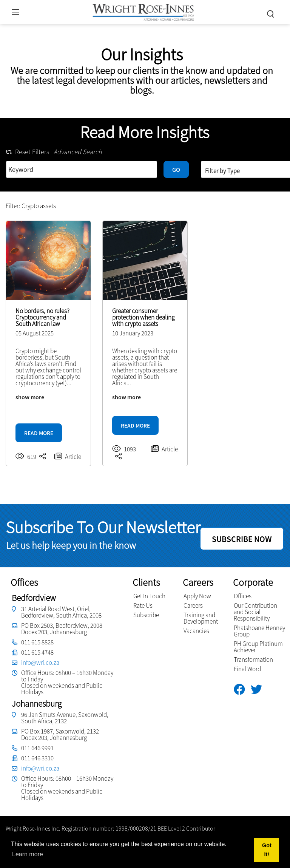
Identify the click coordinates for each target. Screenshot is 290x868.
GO (176, 170)
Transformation (253, 659)
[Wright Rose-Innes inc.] (143, 11)
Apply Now (197, 596)
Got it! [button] (267, 850)
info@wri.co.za (40, 663)
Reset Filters (27, 152)
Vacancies (196, 631)
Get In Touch (149, 596)
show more (30, 397)
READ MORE (39, 433)
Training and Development (201, 618)
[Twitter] (259, 690)
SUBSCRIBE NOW (242, 539)
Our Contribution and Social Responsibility (255, 612)
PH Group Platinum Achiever (258, 647)
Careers (193, 605)
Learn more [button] (28, 854)
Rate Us (143, 605)
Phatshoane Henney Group (259, 631)
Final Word (247, 669)
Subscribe (146, 615)
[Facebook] (242, 690)
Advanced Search (78, 152)
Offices (243, 596)
